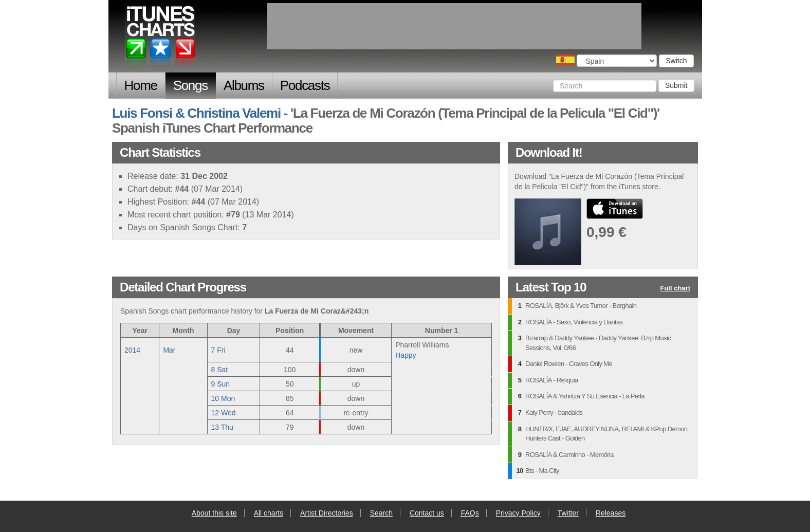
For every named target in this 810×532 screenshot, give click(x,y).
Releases (611, 513)
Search (381, 513)
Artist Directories (327, 513)
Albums (244, 85)
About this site (214, 513)
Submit (676, 85)
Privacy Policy (518, 513)
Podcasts (305, 85)
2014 (132, 350)
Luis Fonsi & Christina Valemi (196, 113)
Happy (406, 355)
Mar (169, 350)
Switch (676, 61)
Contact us (427, 513)
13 (222, 427)
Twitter (568, 513)
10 (223, 398)
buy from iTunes (615, 209)
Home (141, 85)
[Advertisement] (454, 26)
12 (224, 413)
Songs (190, 85)
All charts (269, 513)
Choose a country (565, 60)
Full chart (675, 289)
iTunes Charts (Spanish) (161, 38)
